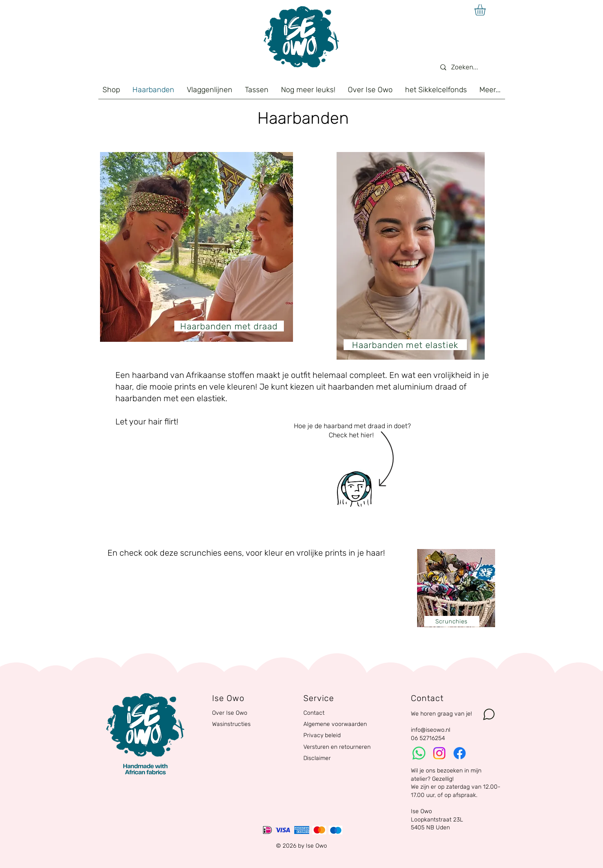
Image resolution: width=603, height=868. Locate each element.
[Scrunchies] (452, 621)
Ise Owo (421, 811)
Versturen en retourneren (337, 747)
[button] (487, 10)
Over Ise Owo (230, 713)
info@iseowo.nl (431, 730)
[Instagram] (439, 753)
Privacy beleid (322, 735)
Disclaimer (317, 758)
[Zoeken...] (468, 67)
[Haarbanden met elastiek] (405, 345)
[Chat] (489, 714)
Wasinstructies (231, 724)
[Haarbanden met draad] (229, 326)
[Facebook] (460, 753)
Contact (314, 713)
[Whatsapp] (419, 753)
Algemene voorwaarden (335, 724)
